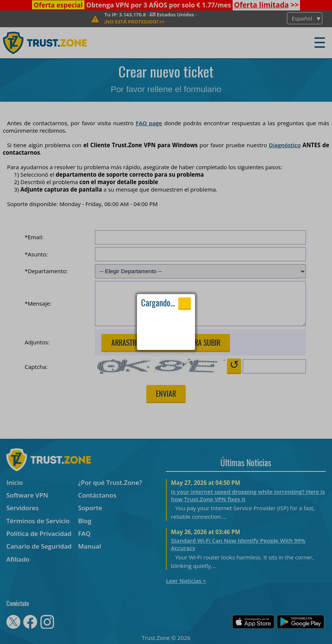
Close (185, 303)
